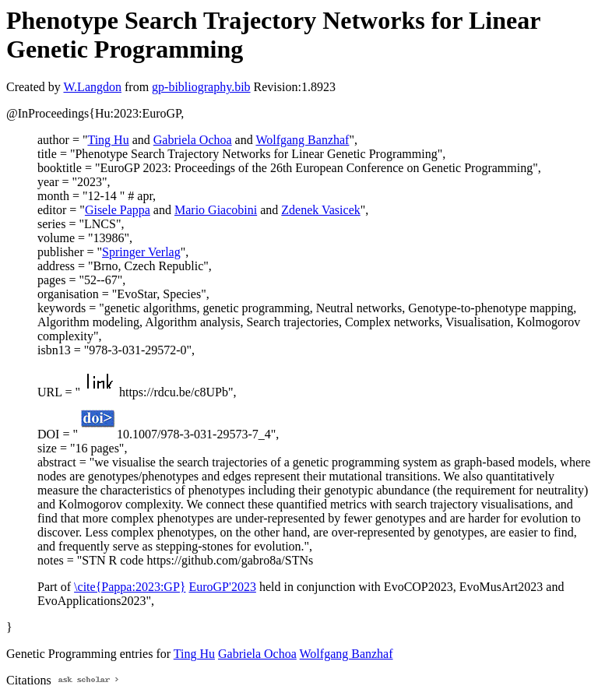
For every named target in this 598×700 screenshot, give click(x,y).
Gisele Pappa (118, 210)
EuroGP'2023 (222, 587)
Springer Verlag (141, 252)
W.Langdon (92, 87)
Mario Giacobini (216, 210)
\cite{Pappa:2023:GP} (130, 587)
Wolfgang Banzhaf (302, 140)
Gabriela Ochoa (193, 140)
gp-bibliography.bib (201, 87)
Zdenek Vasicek (320, 210)
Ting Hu (108, 140)
